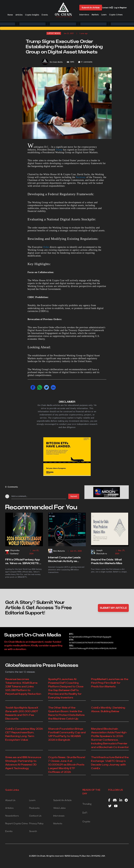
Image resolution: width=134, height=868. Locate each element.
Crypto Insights (32, 15)
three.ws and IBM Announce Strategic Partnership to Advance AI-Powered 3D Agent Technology (23, 763)
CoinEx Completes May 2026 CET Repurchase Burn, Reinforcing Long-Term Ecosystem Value (24, 734)
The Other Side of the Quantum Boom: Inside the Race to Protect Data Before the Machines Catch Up (66, 713)
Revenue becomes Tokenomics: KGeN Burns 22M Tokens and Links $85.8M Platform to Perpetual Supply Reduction (23, 687)
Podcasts (34, 808)
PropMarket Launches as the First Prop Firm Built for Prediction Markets (110, 683)
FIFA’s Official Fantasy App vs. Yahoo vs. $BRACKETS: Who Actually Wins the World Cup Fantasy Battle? (24, 562)
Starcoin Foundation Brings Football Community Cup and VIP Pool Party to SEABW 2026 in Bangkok (67, 734)
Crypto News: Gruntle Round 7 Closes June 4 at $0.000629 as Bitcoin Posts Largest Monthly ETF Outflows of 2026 (67, 765)
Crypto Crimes (116, 15)
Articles (19, 15)
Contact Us (106, 8)
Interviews (84, 15)
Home (10, 15)
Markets (95, 15)
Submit (74, 496)
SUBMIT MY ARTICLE (113, 608)
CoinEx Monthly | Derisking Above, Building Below (108, 710)
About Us (10, 800)
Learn (104, 15)
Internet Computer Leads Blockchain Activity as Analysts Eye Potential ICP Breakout (65, 560)
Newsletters (12, 816)
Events (45, 15)
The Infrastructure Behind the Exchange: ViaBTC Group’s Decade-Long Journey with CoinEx (110, 763)
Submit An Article (91, 8)
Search (33, 831)
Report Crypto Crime (17, 824)
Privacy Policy (36, 824)
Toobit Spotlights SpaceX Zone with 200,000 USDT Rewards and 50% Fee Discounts (22, 713)
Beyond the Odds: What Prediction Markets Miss (107, 561)
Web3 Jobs (59, 808)
